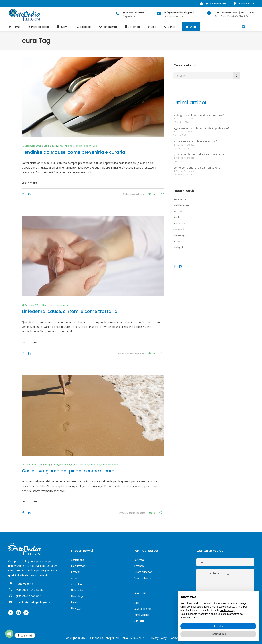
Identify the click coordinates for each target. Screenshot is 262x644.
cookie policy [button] (227, 610)
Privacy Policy (158, 638)
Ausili (176, 217)
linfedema (63, 305)
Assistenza (180, 199)
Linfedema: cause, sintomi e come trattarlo (70, 311)
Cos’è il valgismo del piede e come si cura (68, 471)
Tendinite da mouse (86, 146)
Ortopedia (179, 229)
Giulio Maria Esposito (133, 354)
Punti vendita (142, 615)
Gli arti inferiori (142, 578)
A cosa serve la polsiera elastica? (195, 141)
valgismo (90, 464)
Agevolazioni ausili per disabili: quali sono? (201, 128)
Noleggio (179, 247)
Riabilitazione (181, 205)
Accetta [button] (218, 626)
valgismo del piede (107, 464)
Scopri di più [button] (218, 634)
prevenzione (65, 146)
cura (54, 146)
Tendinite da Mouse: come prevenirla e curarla (74, 152)
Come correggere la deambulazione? (197, 167)
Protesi (178, 211)
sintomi (79, 464)
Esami (177, 241)
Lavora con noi (143, 609)
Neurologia (180, 235)
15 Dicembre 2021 (31, 146)
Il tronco (139, 566)
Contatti (139, 621)
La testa (139, 560)
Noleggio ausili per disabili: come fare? (199, 115)
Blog (46, 146)
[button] (254, 597)
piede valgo (66, 464)
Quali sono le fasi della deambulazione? (199, 154)
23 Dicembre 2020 (32, 464)
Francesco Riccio (135, 194)
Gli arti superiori (143, 572)
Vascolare (179, 223)
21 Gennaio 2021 (31, 305)
